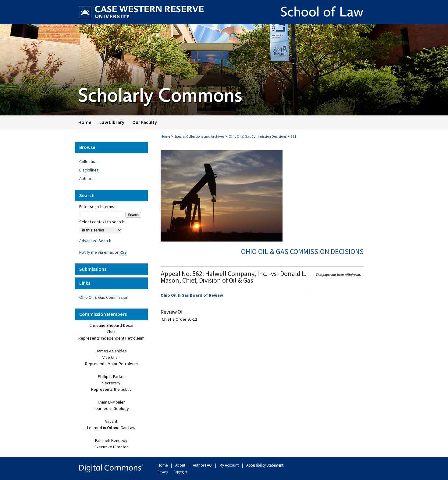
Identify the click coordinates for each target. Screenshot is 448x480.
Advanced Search (95, 241)
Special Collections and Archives (199, 137)
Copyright (180, 472)
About (181, 465)
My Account (229, 465)
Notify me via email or (103, 252)
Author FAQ (203, 465)
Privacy (163, 472)
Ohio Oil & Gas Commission (104, 298)
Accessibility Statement (265, 465)
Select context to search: (102, 222)
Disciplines (89, 170)
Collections (89, 162)
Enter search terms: (97, 207)
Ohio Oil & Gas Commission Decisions (258, 137)
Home (165, 137)
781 (293, 137)
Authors (86, 179)
